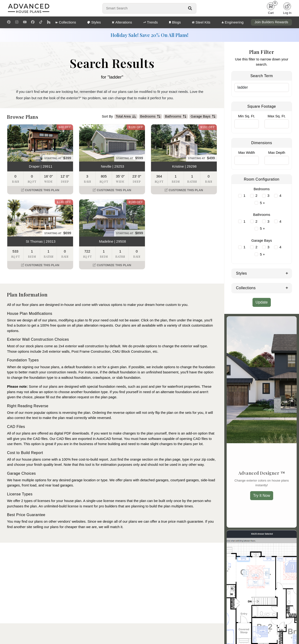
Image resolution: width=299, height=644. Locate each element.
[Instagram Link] (17, 22)
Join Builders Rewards (271, 22)
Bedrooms (151, 117)
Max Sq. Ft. (277, 116)
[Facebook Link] (33, 22)
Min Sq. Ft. (247, 116)
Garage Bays (203, 117)
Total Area (126, 117)
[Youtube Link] (25, 22)
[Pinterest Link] (9, 22)
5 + (262, 203)
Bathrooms (176, 117)
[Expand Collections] (287, 288)
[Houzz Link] (49, 22)
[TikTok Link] (41, 22)
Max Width (247, 152)
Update (262, 302)
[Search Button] (190, 8)
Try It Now (262, 496)
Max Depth (277, 152)
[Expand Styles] (287, 273)
